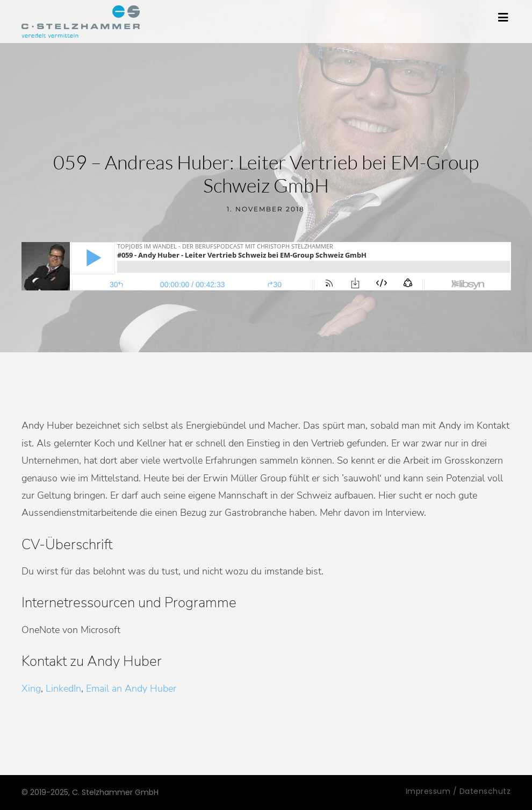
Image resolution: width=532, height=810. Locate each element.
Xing (31, 688)
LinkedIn (63, 688)
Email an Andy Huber (131, 688)
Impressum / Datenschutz (458, 791)
